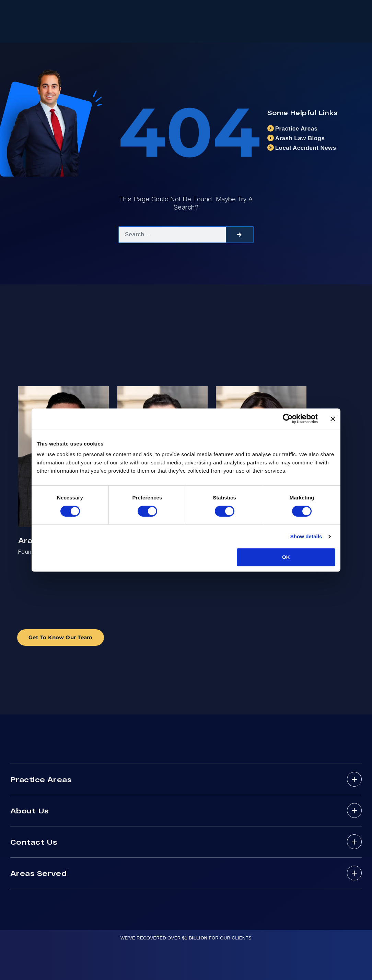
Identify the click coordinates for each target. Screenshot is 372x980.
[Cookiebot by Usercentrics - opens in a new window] (288, 419)
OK (286, 557)
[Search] (239, 235)
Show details (306, 536)
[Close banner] (333, 419)
